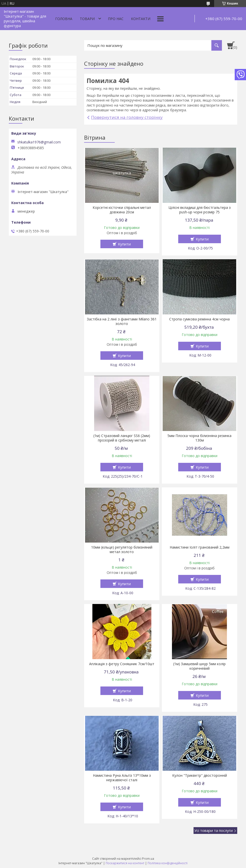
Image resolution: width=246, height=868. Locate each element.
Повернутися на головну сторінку (127, 117)
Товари (87, 19)
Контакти (141, 19)
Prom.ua (148, 859)
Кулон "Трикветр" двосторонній (200, 775)
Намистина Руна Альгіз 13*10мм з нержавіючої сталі (122, 778)
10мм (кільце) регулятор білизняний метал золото (122, 550)
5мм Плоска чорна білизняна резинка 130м (199, 438)
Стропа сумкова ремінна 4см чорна (199, 319)
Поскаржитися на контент (125, 863)
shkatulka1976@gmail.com (39, 142)
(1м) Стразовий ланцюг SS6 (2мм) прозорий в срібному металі (122, 438)
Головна (64, 19)
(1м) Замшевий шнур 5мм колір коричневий (199, 666)
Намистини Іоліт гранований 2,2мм (200, 547)
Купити (124, 244)
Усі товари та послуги (213, 830)
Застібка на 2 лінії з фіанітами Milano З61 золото (122, 321)
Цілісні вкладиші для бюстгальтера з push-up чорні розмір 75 (200, 210)
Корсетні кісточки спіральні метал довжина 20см (122, 210)
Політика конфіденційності (168, 863)
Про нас (116, 19)
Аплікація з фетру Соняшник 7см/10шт (122, 664)
